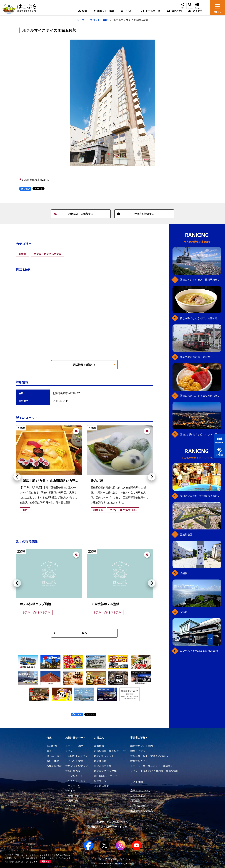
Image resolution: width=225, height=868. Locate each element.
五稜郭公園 (186, 534)
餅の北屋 (97, 480)
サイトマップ (122, 827)
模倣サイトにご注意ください (112, 822)
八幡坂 (184, 573)
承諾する (45, 861)
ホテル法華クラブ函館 (35, 604)
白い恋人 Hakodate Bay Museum (199, 651)
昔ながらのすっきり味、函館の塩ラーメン (201, 318)
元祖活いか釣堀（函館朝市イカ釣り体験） (201, 496)
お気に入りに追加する (74, 214)
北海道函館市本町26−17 (36, 180)
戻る (70, 633)
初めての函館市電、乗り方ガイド (199, 357)
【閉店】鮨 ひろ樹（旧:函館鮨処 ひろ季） (49, 480)
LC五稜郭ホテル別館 (105, 604)
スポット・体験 (99, 20)
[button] (17, 477)
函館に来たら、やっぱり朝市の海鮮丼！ (201, 396)
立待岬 (184, 612)
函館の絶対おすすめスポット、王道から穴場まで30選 (201, 434)
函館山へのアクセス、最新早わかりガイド (201, 280)
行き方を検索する (136, 214)
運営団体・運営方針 (99, 827)
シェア (25, 189)
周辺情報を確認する (94, 365)
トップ (80, 20)
